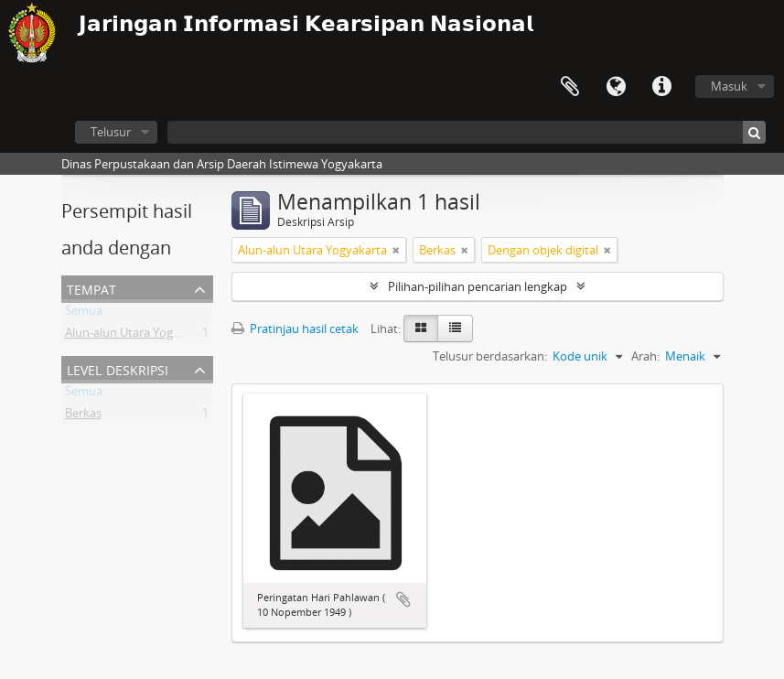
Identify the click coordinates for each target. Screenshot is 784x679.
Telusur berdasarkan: (490, 356)
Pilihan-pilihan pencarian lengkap (478, 286)
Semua (84, 314)
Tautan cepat (661, 87)
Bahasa (616, 87)
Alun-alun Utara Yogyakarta (140, 336)
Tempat (91, 288)
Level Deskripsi (118, 368)
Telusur (111, 132)
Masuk (729, 86)
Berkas (83, 416)
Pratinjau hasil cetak (295, 329)
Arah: (645, 356)
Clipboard (570, 87)
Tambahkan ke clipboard (403, 599)
